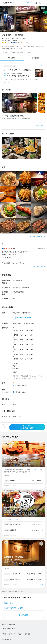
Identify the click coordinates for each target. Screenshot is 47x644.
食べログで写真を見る (36, 236)
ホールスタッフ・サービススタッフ (19, 70)
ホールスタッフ (15, 524)
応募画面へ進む (27, 427)
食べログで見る (39, 266)
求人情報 (12, 58)
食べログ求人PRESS (8, 624)
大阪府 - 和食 (8, 603)
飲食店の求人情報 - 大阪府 (13, 608)
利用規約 (5, 634)
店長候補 (13, 530)
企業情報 (27, 634)
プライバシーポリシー (16, 634)
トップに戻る (24, 615)
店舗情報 (35, 58)
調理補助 (13, 481)
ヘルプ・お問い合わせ (9, 628)
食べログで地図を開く (25, 318)
